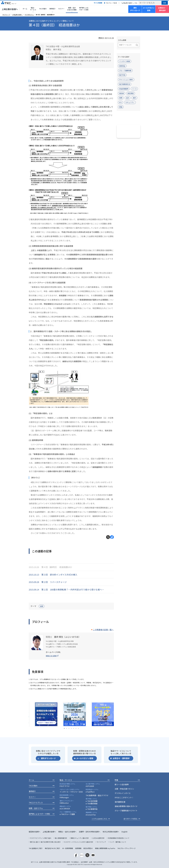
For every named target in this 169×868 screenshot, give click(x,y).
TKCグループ (6, 15)
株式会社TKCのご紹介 (52, 848)
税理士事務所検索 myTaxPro (105, 848)
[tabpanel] (43, 714)
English (125, 832)
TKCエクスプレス (36, 803)
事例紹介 (32, 791)
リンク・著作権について (118, 842)
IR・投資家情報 (68, 848)
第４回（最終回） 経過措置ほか (45, 15)
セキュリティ (130, 102)
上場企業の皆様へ (10, 9)
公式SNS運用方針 (98, 838)
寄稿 (121, 107)
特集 (116, 780)
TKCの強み (43, 9)
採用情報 (78, 848)
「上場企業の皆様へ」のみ (129, 3)
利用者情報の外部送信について (119, 838)
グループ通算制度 (125, 71)
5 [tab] (74, 728)
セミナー (61, 9)
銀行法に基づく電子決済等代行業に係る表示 (45, 842)
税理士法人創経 (51, 656)
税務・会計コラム (36, 808)
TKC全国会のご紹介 (36, 848)
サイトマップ (101, 842)
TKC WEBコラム (29, 15)
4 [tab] (71, 728)
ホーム (25, 9)
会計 (128, 98)
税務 (42, 606)
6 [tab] (76, 728)
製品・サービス (66, 780)
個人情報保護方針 (61, 838)
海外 (134, 98)
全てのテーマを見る (130, 819)
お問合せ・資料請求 (162, 9)
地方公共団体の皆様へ (111, 832)
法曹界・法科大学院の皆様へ (90, 832)
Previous (27, 714)
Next (116, 714)
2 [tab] (67, 728)
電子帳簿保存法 (125, 84)
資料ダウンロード (135, 9)
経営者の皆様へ (35, 832)
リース (134, 89)
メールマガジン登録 (149, 9)
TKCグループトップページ (126, 848)
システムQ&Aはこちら (99, 819)
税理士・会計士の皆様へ (67, 832)
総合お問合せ (88, 848)
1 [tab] (64, 728)
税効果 (122, 93)
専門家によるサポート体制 (84, 9)
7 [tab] (78, 728)
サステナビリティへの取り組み (41, 838)
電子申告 (122, 75)
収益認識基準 (124, 89)
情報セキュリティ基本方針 (80, 838)
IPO (120, 102)
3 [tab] (69, 728)
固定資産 (131, 93)
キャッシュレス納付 (126, 80)
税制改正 (122, 66)
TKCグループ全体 (111, 3)
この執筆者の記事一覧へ (103, 630)
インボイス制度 (125, 61)
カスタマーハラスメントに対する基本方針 (79, 842)
